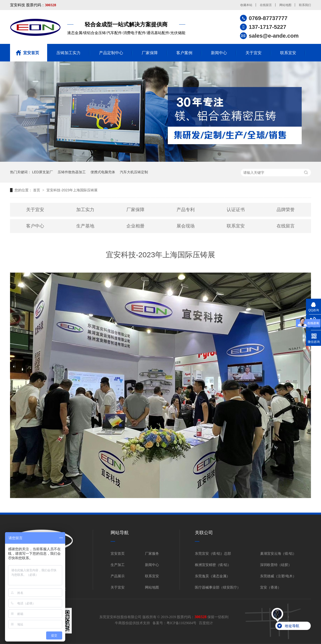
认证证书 (236, 210)
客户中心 (35, 226)
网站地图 (285, 5)
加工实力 (85, 210)
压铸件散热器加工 (72, 172)
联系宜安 (288, 53)
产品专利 (186, 210)
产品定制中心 (111, 53)
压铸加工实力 (68, 53)
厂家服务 (152, 554)
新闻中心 (219, 53)
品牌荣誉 (286, 210)
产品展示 (118, 576)
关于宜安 (254, 53)
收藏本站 (246, 5)
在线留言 (266, 5)
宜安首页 (31, 53)
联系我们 (305, 5)
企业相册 (135, 226)
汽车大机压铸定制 (134, 172)
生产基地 (85, 226)
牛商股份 (122, 623)
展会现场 (186, 226)
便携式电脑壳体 (103, 172)
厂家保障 (150, 53)
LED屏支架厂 (43, 172)
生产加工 (118, 565)
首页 (37, 190)
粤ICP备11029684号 (181, 623)
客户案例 (184, 53)
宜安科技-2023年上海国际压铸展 (72, 190)
